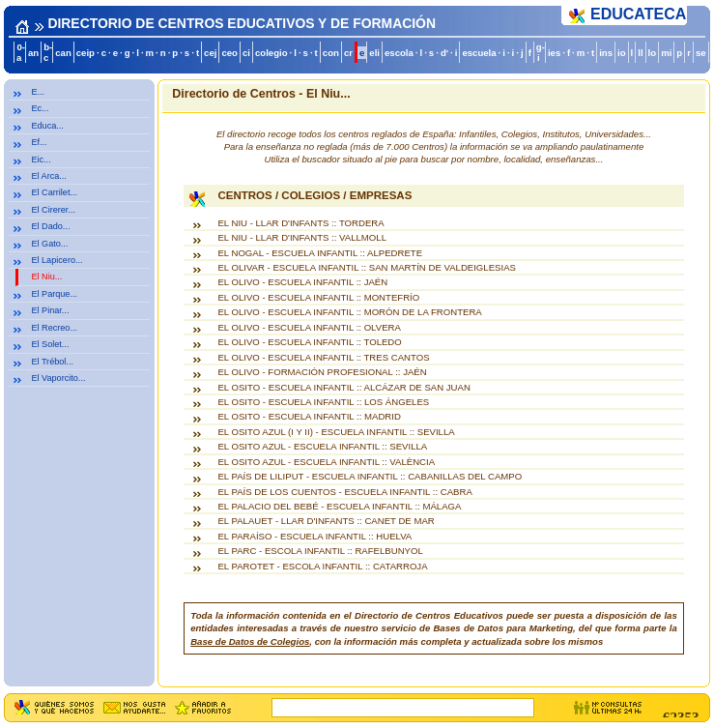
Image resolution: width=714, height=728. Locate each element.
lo (653, 53)
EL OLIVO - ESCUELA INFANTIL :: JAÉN (302, 282)
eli (374, 53)
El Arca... (48, 176)
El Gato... (49, 244)
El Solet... (50, 344)
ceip (86, 53)
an (33, 53)
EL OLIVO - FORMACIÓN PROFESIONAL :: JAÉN (322, 372)
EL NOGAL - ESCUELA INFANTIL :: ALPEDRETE (320, 253)
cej (210, 53)
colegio (271, 53)
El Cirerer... (53, 210)
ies (554, 53)
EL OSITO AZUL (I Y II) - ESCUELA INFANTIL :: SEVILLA (336, 432)
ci (246, 53)
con (331, 53)
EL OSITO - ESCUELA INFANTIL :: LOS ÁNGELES (323, 402)
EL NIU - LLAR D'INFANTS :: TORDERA (300, 223)
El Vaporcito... (58, 378)
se (701, 53)
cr (348, 53)
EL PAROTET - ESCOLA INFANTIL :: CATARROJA (322, 566)
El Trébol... (52, 362)
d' (444, 53)
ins (606, 53)
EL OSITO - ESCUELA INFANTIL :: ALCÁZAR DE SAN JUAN (343, 387)
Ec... (40, 108)
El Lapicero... (57, 260)
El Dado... (50, 226)
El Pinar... (50, 310)
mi (666, 53)
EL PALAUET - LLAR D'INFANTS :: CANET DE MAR (326, 521)
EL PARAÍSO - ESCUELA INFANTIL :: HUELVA (314, 536)
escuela (479, 53)
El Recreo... (54, 328)
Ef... (39, 142)
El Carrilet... (54, 192)
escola (399, 53)
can (63, 53)
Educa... (47, 126)
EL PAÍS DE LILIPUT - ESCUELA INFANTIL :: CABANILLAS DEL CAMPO (370, 476)
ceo (229, 53)
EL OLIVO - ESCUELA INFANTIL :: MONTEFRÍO (318, 297)
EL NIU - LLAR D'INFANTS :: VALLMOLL (302, 237)
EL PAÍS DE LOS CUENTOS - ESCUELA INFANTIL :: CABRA (344, 492)
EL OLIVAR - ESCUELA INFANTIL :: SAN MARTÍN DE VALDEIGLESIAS (367, 267)
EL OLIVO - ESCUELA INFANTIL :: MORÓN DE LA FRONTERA (349, 312)
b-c (48, 52)
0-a (21, 52)
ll (640, 53)
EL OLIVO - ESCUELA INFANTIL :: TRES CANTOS (323, 357)
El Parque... (54, 294)
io (622, 53)
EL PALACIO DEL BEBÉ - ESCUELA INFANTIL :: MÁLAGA (339, 506)
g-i (541, 52)
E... (38, 92)
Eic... (41, 160)
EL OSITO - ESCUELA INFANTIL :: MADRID (309, 416)
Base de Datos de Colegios (250, 641)
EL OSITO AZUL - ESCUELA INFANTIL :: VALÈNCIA (326, 462)
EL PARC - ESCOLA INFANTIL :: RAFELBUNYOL (320, 551)
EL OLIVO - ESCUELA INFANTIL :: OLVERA (309, 327)
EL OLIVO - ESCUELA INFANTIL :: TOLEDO (309, 342)
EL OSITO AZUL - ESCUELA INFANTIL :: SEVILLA (322, 446)
